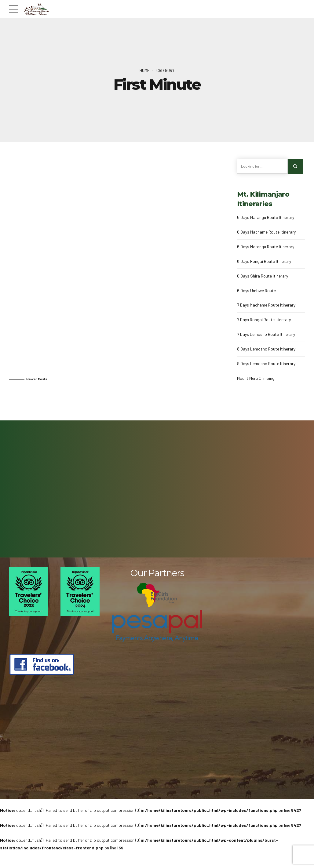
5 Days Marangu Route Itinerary (266, 217)
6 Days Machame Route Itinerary (266, 232)
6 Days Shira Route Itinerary (263, 276)
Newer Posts (37, 379)
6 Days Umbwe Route (256, 291)
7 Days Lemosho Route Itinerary (266, 334)
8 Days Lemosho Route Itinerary (266, 349)
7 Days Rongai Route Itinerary (264, 320)
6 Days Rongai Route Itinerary (264, 261)
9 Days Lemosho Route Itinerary (266, 363)
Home (144, 70)
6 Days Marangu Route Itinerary (266, 247)
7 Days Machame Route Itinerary (266, 305)
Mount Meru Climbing (256, 378)
